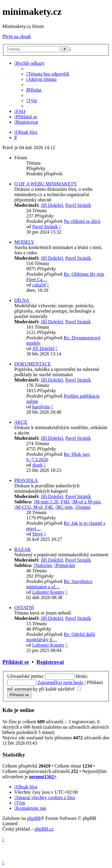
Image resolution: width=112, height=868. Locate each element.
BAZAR (22, 549)
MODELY (24, 242)
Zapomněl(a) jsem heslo (60, 682)
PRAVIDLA (26, 480)
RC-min (64, 507)
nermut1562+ (43, 777)
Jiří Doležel (52, 205)
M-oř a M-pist (86, 502)
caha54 (39, 285)
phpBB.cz (44, 829)
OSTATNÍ (24, 608)
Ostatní (83, 507)
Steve (38, 534)
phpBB (34, 818)
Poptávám (65, 565)
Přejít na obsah (17, 36)
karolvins (41, 407)
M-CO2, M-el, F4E (34, 507)
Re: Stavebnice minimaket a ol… (59, 584)
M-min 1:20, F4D (51, 502)
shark (37, 465)
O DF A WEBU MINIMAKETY (46, 184)
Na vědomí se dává (82, 221)
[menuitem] (48, 74)
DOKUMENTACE (33, 364)
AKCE (21, 422)
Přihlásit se (16, 662)
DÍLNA (22, 300)
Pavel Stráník (78, 205)
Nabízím (43, 565)
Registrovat (50, 662)
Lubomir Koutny (48, 592)
